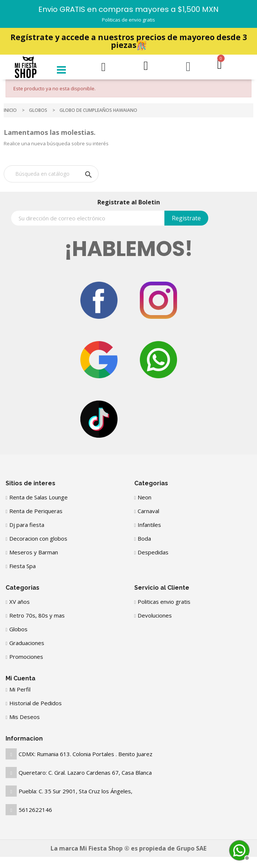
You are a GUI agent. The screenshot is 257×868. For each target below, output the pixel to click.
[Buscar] (51, 174)
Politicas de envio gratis (128, 20)
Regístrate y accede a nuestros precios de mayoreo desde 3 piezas (129, 41)
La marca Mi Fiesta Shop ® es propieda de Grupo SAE (128, 848)
